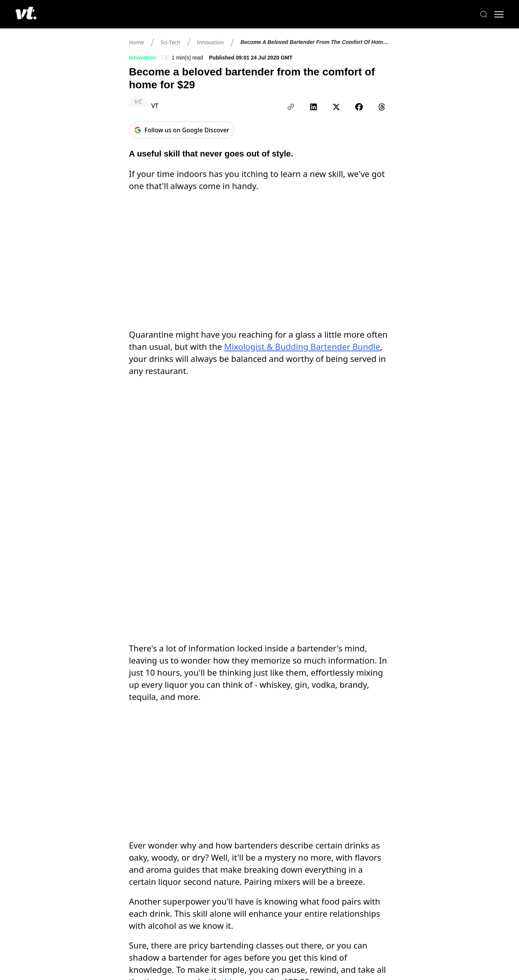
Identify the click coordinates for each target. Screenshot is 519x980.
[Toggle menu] (496, 14)
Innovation (210, 42)
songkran (153, 715)
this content (245, 618)
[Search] (481, 14)
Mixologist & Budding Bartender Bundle (302, 225)
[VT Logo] (29, 14)
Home (136, 42)
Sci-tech (171, 42)
